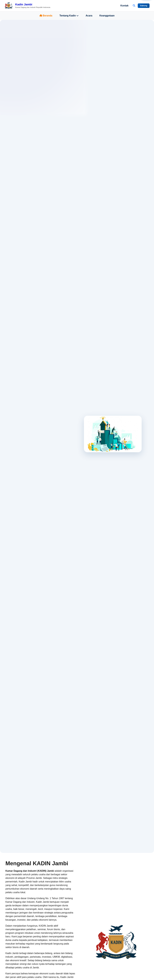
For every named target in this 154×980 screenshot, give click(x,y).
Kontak (124, 6)
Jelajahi (17, 475)
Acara (89, 16)
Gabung (144, 6)
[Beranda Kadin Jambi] (27, 6)
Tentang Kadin (69, 16)
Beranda (46, 16)
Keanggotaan (107, 16)
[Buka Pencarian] (134, 6)
